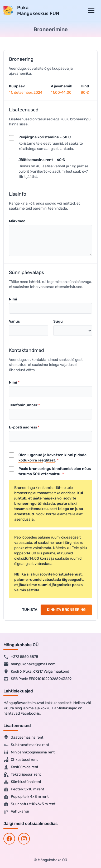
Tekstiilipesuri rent (22, 775)
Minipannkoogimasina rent (29, 752)
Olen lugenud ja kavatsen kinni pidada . (52, 458)
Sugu (58, 321)
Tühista (30, 610)
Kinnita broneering (66, 610)
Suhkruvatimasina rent (26, 745)
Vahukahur (16, 812)
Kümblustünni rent (22, 782)
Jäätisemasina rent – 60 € (42, 160)
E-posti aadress (23, 427)
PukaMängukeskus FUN (38, 11)
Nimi (13, 299)
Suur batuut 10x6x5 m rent (29, 804)
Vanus (14, 321)
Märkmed (17, 221)
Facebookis (30, 713)
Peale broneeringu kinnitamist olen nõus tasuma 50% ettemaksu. (55, 471)
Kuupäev (17, 86)
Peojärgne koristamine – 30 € (45, 137)
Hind (85, 86)
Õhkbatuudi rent (21, 760)
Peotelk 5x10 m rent (24, 789)
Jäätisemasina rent (23, 738)
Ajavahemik (62, 86)
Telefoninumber (23, 405)
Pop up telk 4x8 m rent (26, 797)
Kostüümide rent (21, 767)
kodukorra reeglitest (37, 460)
